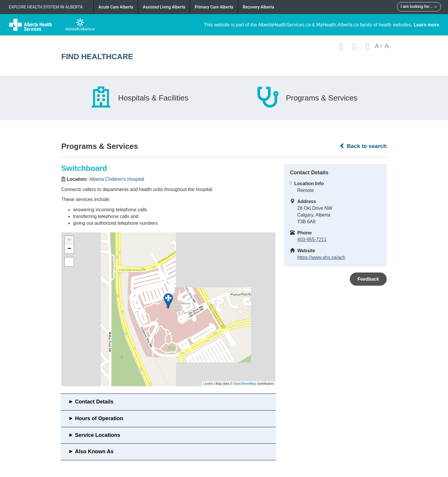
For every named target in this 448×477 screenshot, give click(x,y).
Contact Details (94, 402)
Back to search (363, 146)
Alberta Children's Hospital (117, 179)
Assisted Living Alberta (164, 7)
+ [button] (69, 240)
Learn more (426, 25)
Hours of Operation (99, 418)
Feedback (368, 279)
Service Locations (98, 435)
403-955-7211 (312, 240)
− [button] (69, 249)
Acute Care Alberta (116, 7)
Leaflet (208, 384)
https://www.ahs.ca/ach (321, 257)
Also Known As (94, 452)
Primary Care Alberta (214, 7)
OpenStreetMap (245, 384)
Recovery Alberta (258, 7)
